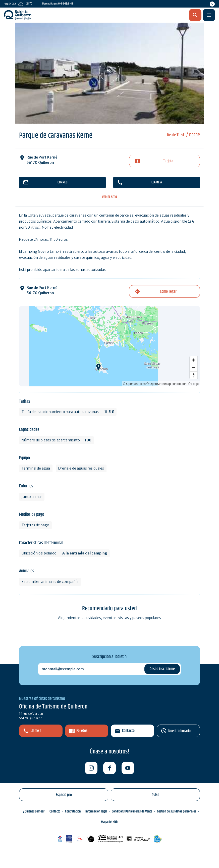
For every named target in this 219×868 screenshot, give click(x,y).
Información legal (96, 811)
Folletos (82, 731)
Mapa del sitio (110, 822)
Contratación (73, 811)
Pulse (155, 795)
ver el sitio (110, 197)
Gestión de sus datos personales (177, 811)
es (169, 15)
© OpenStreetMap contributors (167, 384)
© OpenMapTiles (134, 384)
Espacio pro (64, 795)
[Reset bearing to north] (194, 375)
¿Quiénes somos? (34, 811)
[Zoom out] (194, 368)
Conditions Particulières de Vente (132, 811)
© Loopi (193, 384)
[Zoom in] (194, 360)
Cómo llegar (168, 292)
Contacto (128, 731)
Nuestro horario (179, 731)
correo (63, 182)
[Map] (110, 346)
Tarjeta (168, 161)
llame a (157, 182)
